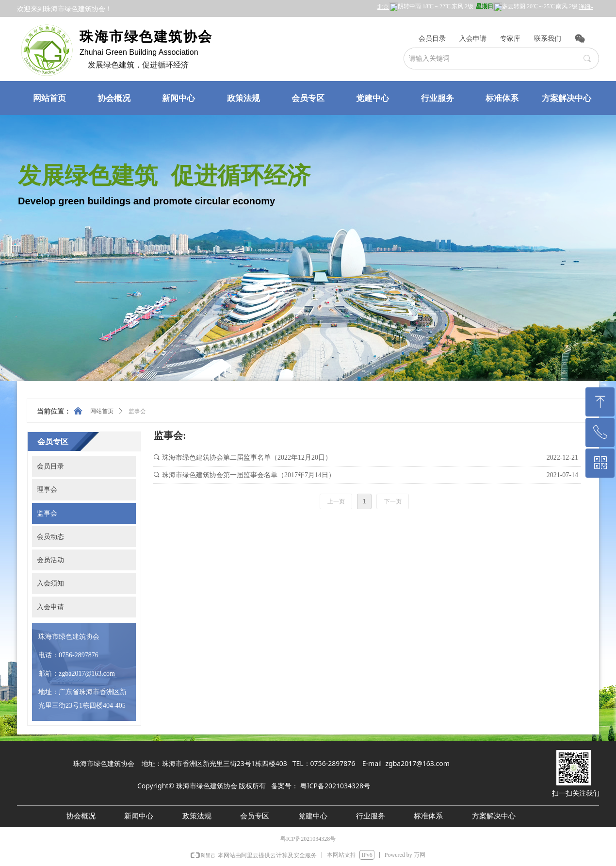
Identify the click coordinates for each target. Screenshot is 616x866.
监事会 (137, 411)
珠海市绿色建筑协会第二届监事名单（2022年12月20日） (247, 458)
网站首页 (102, 411)
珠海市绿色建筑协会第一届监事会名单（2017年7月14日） (249, 475)
